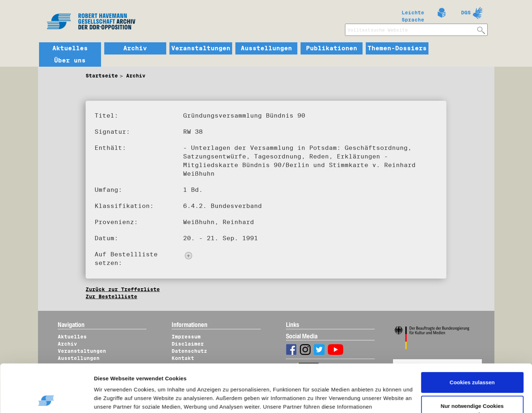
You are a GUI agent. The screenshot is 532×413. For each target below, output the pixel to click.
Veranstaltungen (201, 48)
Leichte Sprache (413, 15)
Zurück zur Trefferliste (123, 289)
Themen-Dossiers (397, 48)
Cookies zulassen (472, 338)
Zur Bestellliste (111, 296)
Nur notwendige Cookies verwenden (472, 365)
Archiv (135, 48)
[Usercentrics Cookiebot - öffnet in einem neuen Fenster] (46, 399)
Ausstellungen (266, 48)
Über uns (70, 61)
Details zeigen (119, 399)
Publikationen (332, 48)
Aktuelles (70, 48)
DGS (466, 13)
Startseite (102, 76)
